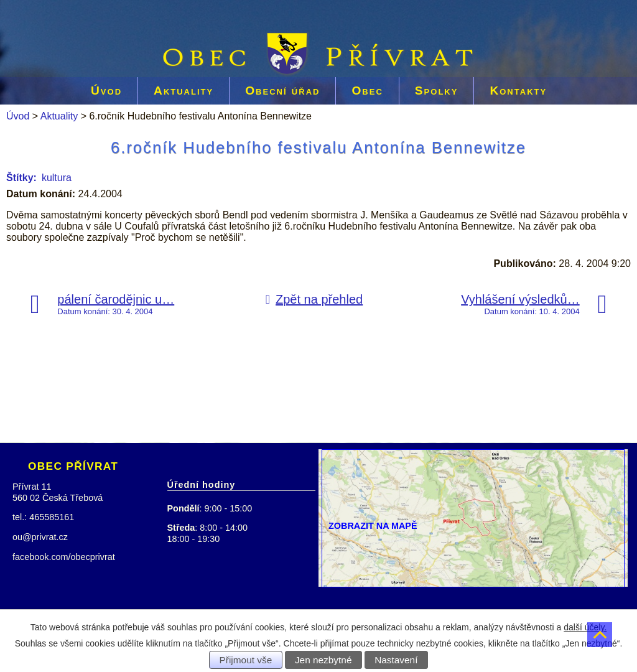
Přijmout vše (246, 660)
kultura (57, 178)
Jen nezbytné (323, 660)
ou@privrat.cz (40, 537)
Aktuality (184, 91)
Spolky (437, 91)
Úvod (106, 91)
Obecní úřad (282, 91)
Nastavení (396, 660)
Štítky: (21, 178)
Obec (367, 91)
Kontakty (518, 91)
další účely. (585, 627)
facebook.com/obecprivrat (64, 557)
